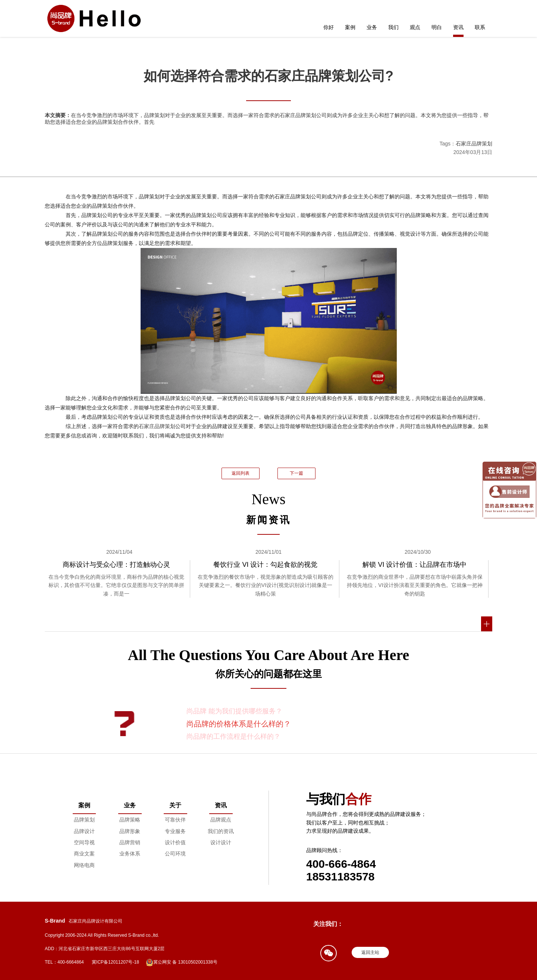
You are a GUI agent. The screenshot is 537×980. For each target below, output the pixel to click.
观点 (415, 27)
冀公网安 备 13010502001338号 (182, 962)
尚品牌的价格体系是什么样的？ (239, 724)
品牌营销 (130, 842)
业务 (372, 27)
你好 (329, 27)
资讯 (458, 27)
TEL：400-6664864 (64, 962)
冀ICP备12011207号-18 (115, 962)
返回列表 (241, 473)
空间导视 (84, 842)
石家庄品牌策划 (474, 144)
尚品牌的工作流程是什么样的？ (233, 736)
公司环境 (175, 854)
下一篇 (296, 473)
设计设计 (221, 842)
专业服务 (175, 831)
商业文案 (84, 854)
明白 (437, 27)
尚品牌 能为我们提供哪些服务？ (234, 711)
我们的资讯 (221, 831)
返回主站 (370, 952)
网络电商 (84, 865)
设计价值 (175, 842)
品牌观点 (221, 820)
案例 (350, 27)
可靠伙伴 (175, 820)
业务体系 (130, 854)
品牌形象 (130, 831)
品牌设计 (84, 831)
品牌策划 (84, 820)
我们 (393, 27)
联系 (480, 27)
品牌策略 (130, 820)
